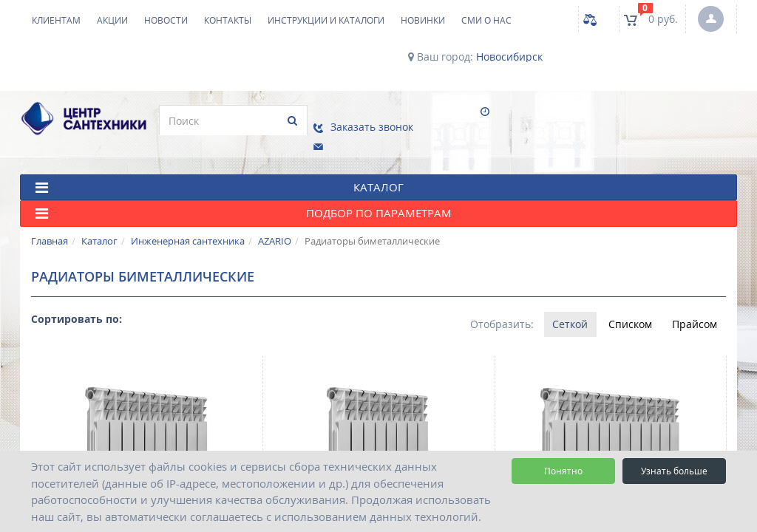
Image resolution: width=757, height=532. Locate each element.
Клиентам (56, 20)
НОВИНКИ (423, 20)
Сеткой (569, 316)
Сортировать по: (77, 311)
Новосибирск (509, 57)
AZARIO (275, 233)
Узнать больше (674, 471)
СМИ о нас (486, 20)
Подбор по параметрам (244, 206)
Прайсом (695, 316)
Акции (112, 20)
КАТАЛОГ (220, 179)
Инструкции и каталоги (326, 20)
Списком (629, 316)
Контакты (228, 20)
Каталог (99, 233)
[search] (225, 120)
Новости (166, 20)
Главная (50, 233)
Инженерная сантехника (188, 233)
